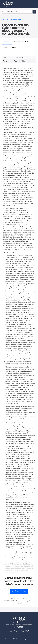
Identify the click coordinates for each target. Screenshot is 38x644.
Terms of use (9, 639)
